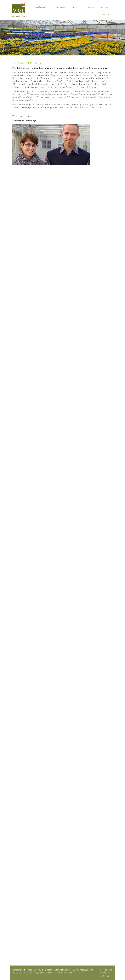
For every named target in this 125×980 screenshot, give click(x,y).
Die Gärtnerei (40, 7)
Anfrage (90, 7)
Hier (14, 257)
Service (76, 7)
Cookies (105, 976)
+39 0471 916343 (19, 16)
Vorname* (31, 680)
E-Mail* (32, 694)
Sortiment (60, 7)
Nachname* (80, 680)
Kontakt (105, 7)
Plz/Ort (32, 687)
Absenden (104, 749)
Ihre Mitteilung (28, 701)
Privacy (104, 973)
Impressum (106, 970)
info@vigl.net (25, 865)
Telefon (82, 687)
